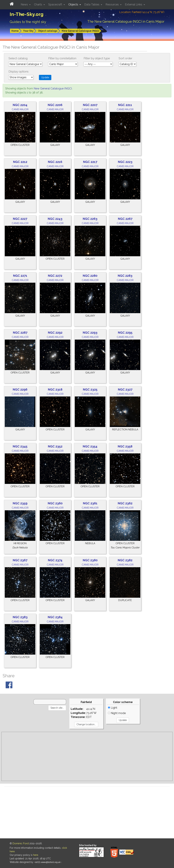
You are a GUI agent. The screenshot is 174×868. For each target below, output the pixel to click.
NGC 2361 (90, 503)
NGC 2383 (20, 617)
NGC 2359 (20, 503)
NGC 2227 (20, 219)
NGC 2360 (55, 503)
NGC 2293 (90, 333)
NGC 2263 (90, 219)
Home (15, 31)
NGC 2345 (20, 446)
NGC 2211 (125, 105)
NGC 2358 (125, 446)
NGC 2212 (20, 162)
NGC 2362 (125, 503)
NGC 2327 (125, 389)
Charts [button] (38, 4)
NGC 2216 (55, 162)
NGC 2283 (125, 276)
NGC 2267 (125, 219)
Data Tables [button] (92, 4)
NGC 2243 (55, 219)
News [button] (25, 4)
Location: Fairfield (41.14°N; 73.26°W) (142, 12)
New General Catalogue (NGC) (80, 31)
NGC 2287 (20, 333)
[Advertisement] (87, 756)
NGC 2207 (90, 105)
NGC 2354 (90, 446)
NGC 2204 (20, 105)
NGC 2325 (90, 389)
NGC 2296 (20, 389)
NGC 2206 (55, 105)
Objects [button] (74, 4)
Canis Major (20, 109)
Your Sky (28, 31)
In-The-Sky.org (27, 14)
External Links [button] (134, 4)
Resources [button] (112, 4)
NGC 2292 (55, 333)
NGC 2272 (55, 276)
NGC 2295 (125, 333)
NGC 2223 (125, 162)
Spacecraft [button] (56, 4)
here (36, 855)
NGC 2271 (20, 276)
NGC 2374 (55, 560)
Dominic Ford (21, 843)
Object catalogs (48, 31)
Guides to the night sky (28, 22)
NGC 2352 (55, 446)
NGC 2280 (90, 276)
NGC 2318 (55, 389)
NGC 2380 (90, 560)
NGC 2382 (125, 560)
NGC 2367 (20, 560)
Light (113, 708)
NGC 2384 (55, 617)
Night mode (117, 713)
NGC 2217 (90, 162)
